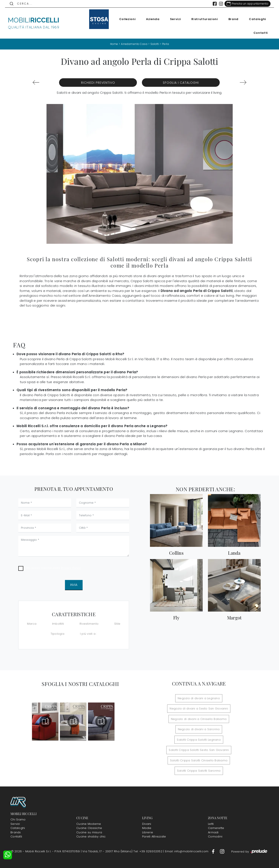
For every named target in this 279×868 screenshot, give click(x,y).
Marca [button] (32, 624)
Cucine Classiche (89, 828)
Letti (211, 824)
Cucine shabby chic (91, 836)
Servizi (175, 19)
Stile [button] (117, 624)
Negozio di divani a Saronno (199, 729)
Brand (233, 19)
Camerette (216, 828)
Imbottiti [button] (58, 624)
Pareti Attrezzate (154, 836)
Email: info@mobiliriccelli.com (187, 851)
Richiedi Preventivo (98, 83)
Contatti (260, 33)
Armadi (213, 832)
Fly (176, 618)
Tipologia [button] (57, 634)
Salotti (155, 44)
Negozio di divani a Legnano (199, 698)
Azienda (153, 19)
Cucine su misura (89, 832)
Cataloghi (257, 19)
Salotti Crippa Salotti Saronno (199, 771)
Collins (176, 553)
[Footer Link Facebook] (214, 851)
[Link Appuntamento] (247, 4)
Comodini (215, 836)
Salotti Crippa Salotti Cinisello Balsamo (199, 760)
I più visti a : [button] (88, 634)
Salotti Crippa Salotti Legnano (199, 740)
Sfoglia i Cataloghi (181, 83)
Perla (166, 44)
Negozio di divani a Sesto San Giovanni (199, 709)
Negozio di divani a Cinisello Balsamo (199, 719)
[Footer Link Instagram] (222, 851)
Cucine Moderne (89, 824)
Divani (147, 824)
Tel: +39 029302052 (148, 851)
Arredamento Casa (134, 44)
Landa (234, 553)
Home (114, 44)
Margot (234, 618)
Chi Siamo (18, 819)
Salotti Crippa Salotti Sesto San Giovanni (199, 750)
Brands (16, 832)
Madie (147, 828)
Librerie (148, 832)
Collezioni (127, 19)
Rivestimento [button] (89, 624)
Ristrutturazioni (204, 19)
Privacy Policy (71, 568)
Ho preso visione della (54, 568)
